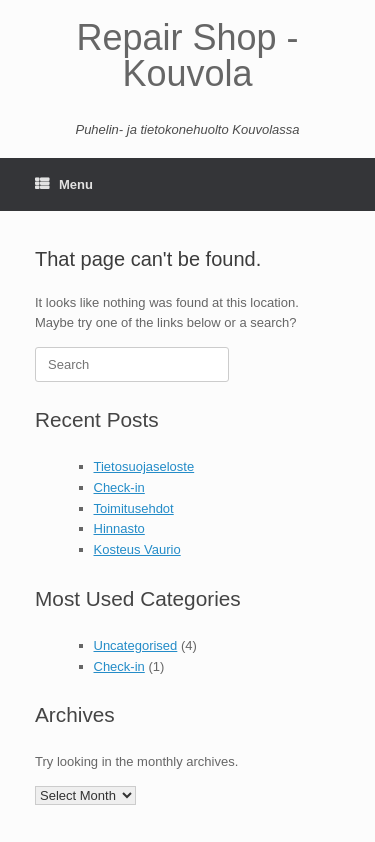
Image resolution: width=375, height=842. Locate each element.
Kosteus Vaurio (137, 549)
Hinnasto (119, 528)
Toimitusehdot (134, 508)
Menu (64, 184)
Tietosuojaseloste (144, 466)
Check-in (119, 487)
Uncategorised (136, 645)
